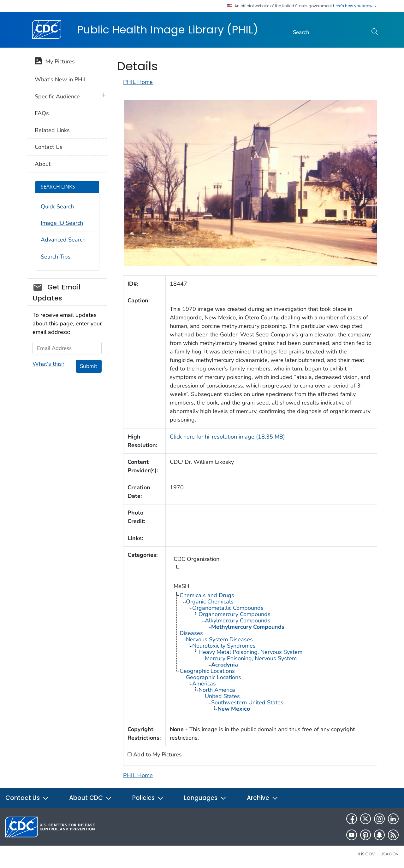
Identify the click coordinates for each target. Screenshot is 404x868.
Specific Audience (57, 96)
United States (222, 696)
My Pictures (55, 62)
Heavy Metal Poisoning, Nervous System (250, 652)
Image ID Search (62, 223)
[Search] (328, 32)
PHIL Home (138, 82)
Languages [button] (205, 798)
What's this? (48, 364)
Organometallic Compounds (228, 608)
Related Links (52, 130)
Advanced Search (63, 240)
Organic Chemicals (210, 602)
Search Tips (56, 257)
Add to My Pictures (157, 754)
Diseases (191, 633)
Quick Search (57, 207)
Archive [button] (263, 798)
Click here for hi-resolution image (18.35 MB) (227, 437)
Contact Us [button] (27, 798)
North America (217, 690)
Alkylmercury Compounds (238, 620)
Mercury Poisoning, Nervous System (251, 658)
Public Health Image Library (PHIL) (168, 30)
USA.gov (389, 854)
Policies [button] (148, 798)
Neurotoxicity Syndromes (224, 646)
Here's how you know (355, 6)
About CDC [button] (91, 798)
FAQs (42, 113)
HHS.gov (366, 854)
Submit (89, 366)
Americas (204, 684)
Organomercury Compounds (235, 614)
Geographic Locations (207, 671)
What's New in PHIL (61, 79)
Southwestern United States (247, 702)
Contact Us (49, 147)
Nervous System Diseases (219, 639)
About (43, 164)
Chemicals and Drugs (207, 595)
